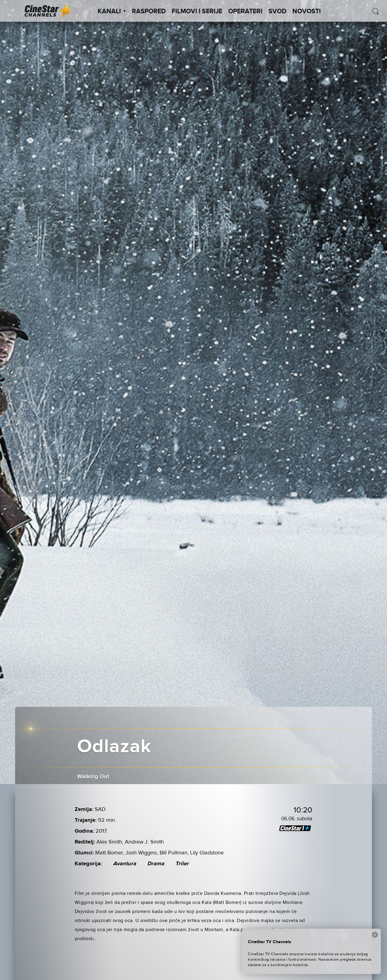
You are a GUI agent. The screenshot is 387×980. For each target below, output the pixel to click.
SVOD (277, 11)
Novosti (307, 11)
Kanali (112, 11)
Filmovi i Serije (197, 11)
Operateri (245, 11)
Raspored (149, 11)
